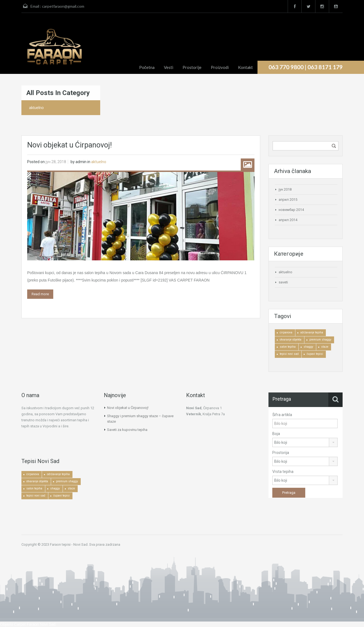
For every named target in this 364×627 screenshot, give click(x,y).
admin (81, 162)
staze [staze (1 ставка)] (325, 347)
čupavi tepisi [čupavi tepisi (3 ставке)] (315, 354)
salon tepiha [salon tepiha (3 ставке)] (288, 347)
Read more (40, 294)
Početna (147, 67)
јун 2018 (285, 189)
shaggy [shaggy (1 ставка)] (308, 347)
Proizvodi (220, 67)
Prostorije (192, 67)
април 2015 (288, 200)
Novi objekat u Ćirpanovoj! (69, 145)
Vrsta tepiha (283, 472)
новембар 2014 (291, 210)
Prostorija (281, 453)
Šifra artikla (282, 415)
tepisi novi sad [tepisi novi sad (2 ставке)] (289, 354)
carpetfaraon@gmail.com (63, 6)
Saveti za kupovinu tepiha (127, 430)
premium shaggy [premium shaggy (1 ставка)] (320, 340)
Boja (276, 434)
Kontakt (245, 67)
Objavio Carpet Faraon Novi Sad (28, 624)
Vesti (169, 67)
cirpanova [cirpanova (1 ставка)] (286, 332)
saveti (283, 282)
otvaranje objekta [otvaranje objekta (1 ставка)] (291, 340)
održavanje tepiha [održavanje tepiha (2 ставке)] (312, 332)
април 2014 (288, 220)
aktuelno (99, 162)
